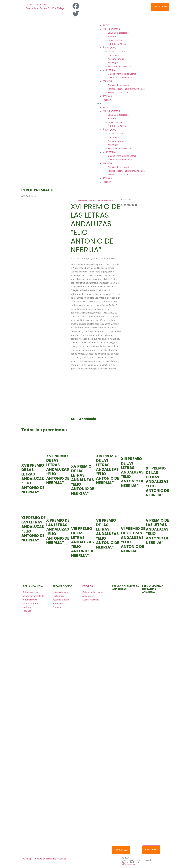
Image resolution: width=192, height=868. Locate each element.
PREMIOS (107, 81)
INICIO (106, 25)
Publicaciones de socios (120, 66)
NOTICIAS (107, 100)
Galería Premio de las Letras (122, 74)
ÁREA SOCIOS (109, 48)
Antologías (113, 63)
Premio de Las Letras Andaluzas (124, 92)
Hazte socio (114, 55)
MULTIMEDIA (109, 70)
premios (88, 586)
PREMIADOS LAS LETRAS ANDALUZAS (96, 200)
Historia (112, 37)
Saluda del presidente (119, 33)
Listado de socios (116, 51)
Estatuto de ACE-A (117, 44)
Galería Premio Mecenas (120, 78)
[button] (133, 104)
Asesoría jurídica (116, 59)
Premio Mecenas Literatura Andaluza (126, 89)
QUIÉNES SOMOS (111, 29)
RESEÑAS (107, 96)
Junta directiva (115, 40)
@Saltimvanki (129, 864)
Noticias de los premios (120, 85)
